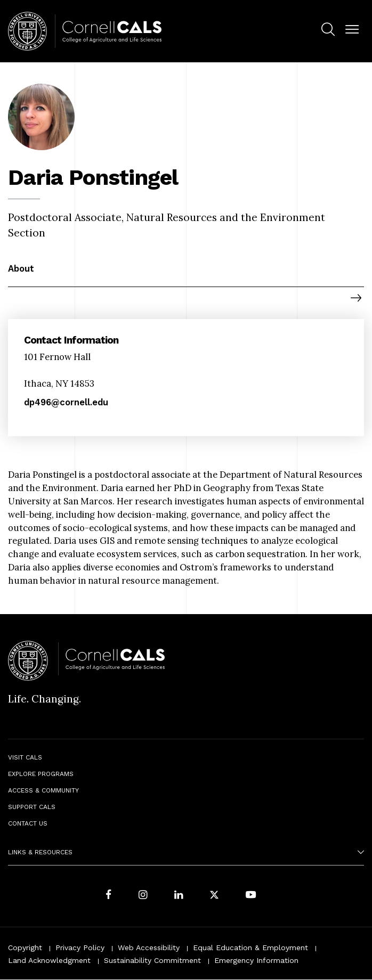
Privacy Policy (80, 948)
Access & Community (43, 790)
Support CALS (32, 807)
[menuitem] (328, 31)
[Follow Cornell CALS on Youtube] (251, 896)
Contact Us (28, 823)
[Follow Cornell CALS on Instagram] (143, 896)
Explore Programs (41, 774)
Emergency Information (256, 960)
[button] (352, 30)
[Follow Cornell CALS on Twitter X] (214, 896)
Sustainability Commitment (152, 960)
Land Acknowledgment (49, 960)
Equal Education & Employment (250, 948)
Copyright (25, 948)
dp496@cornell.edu (66, 402)
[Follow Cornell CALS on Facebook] (108, 896)
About (21, 269)
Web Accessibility (149, 948)
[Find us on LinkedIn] (179, 896)
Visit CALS (25, 757)
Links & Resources (40, 852)
